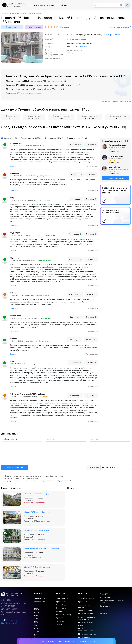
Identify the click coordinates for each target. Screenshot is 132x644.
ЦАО (36, 635)
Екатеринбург (61, 608)
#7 (11, 233)
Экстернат (41, 5)
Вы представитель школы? (120, 27)
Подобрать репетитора (115, 178)
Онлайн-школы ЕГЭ (86, 598)
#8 (11, 198)
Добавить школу (107, 597)
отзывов (65, 27)
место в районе (36, 81)
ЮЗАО (37, 609)
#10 (11, 143)
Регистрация (105, 606)
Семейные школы (85, 611)
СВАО (36, 612)
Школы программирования (86, 630)
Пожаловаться (92, 166)
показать (83, 47)
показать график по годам (31, 93)
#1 (11, 394)
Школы (32, 5)
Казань (59, 611)
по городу (58, 89)
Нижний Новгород (63, 615)
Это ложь (91, 144)
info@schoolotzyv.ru (9, 620)
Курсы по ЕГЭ (52, 5)
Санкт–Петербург (63, 598)
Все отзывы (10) (10, 138)
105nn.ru (71, 53)
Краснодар (61, 602)
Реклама (103, 614)
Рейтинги (64, 5)
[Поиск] (109, 5)
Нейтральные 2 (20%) (54, 138)
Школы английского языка (86, 624)
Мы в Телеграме (9, 623)
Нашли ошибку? (125, 102)
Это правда (75, 144)
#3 (11, 339)
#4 (11, 316)
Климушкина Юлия (116, 156)
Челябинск (60, 621)
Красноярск (61, 618)
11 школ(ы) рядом (34, 27)
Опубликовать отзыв (15, 467)
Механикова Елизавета (117, 145)
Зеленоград (39, 638)
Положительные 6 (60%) (31, 138)
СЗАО (36, 632)
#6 (11, 258)
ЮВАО (37, 628)
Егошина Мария (114, 167)
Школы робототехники (87, 634)
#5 (11, 293)
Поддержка (105, 594)
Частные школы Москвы (84, 606)
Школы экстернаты (85, 614)
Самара (59, 624)
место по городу (54, 81)
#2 (11, 361)
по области (46, 89)
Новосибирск (61, 605)
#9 (11, 173)
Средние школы (40, 598)
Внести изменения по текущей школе (112, 602)
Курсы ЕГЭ (83, 602)
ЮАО (36, 622)
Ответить (14, 166)
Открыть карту (12, 27)
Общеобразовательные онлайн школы (87, 618)
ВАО (36, 615)
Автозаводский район (76, 39)
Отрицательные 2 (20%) (77, 138)
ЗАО (36, 625)
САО (36, 619)
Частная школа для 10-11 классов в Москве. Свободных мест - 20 (64, 641)
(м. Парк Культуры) (113, 35)
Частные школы (40, 602)
